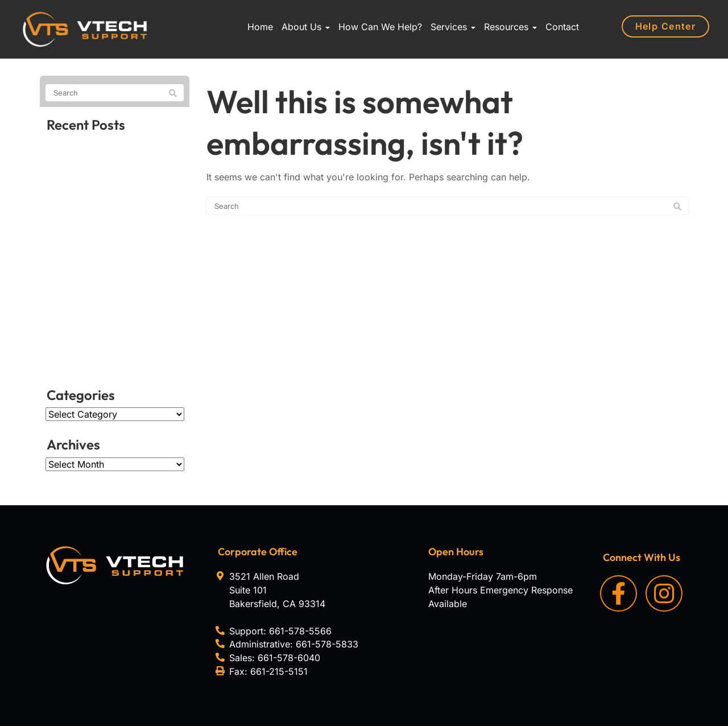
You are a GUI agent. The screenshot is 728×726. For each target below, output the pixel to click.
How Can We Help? (380, 27)
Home (260, 27)
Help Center (666, 26)
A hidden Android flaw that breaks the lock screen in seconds (106, 345)
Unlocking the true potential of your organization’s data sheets (114, 254)
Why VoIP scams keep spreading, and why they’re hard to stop (107, 202)
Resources (510, 27)
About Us (306, 27)
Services (453, 27)
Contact (562, 27)
